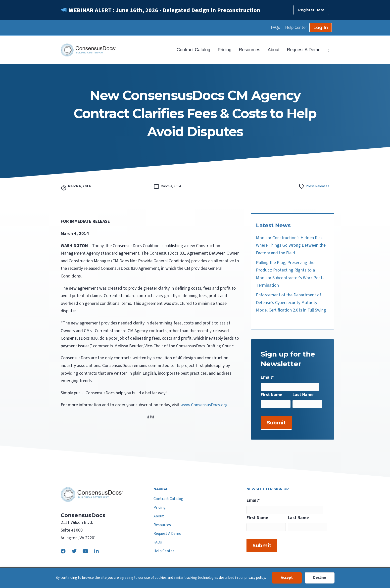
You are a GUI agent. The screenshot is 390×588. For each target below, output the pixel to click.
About (273, 50)
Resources (249, 50)
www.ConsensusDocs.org (204, 405)
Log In (321, 28)
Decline (320, 578)
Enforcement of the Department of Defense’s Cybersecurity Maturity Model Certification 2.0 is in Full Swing (291, 303)
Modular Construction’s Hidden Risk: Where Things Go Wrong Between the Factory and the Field (291, 245)
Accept (287, 578)
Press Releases (318, 186)
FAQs (275, 28)
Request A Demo (304, 50)
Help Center (296, 28)
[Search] (327, 50)
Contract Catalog (193, 50)
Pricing (224, 50)
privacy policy (255, 578)
